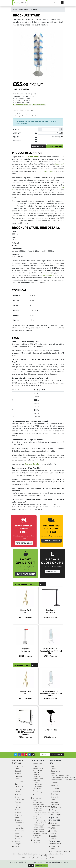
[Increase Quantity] (61, 129)
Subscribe (57, 755)
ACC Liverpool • (38, 803)
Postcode (17, 141)
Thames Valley (38, 787)
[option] (25, 598)
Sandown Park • (38, 835)
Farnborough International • (42, 813)
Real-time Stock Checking (19, 817)
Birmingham (37, 770)
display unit (59, 164)
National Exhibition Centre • (42, 827)
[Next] (44, 584)
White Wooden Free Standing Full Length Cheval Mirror (51, 651)
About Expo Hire (55, 762)
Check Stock (38, 146)
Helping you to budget (25, 574)
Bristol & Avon (37, 768)
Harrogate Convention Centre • (43, 815)
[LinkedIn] (29, 755)
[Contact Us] (58, 3)
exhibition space (32, 157)
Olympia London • (39, 831)
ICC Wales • (37, 819)
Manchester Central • (40, 823)
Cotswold (36, 777)
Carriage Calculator (33, 464)
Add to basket (55, 146)
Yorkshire (37, 789)
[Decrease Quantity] (40, 129)
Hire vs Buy (19, 828)
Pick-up (16, 137)
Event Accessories (39, 105)
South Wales (37, 785)
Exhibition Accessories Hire (22, 105)
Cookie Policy (41, 865)
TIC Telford (36, 837)
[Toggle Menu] (62, 3)
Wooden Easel (25, 611)
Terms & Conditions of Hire (55, 826)
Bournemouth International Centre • (45, 807)
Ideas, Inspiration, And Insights (56, 812)
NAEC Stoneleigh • (39, 825)
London (35, 772)
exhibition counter (47, 171)
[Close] (31, 866)
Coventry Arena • (39, 809)
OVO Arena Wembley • (40, 833)
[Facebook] (19, 755)
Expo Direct (56, 786)
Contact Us (54, 841)
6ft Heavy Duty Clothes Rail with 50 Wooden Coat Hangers (25, 732)
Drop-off (17, 133)
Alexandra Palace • (39, 805)
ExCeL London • (38, 811)
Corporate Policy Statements (56, 769)
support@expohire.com (60, 851)
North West (37, 781)
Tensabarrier (51, 611)
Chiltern (35, 774)
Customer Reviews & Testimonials (56, 805)
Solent (35, 783)
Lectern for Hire (51, 730)
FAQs (17, 847)
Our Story (55, 788)
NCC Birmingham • (39, 829)
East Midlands (37, 779)
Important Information (55, 819)
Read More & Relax (24, 543)
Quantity (17, 129)
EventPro (55, 783)
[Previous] (40, 584)
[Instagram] (23, 755)
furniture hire (48, 275)
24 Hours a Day (52, 572)
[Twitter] (16, 755)
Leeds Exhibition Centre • (41, 821)
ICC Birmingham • (39, 817)
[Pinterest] (26, 755)
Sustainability (56, 791)
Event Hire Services (18, 762)
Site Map (55, 794)
